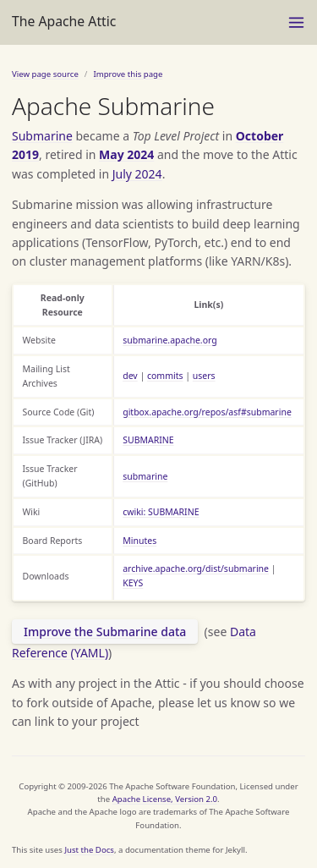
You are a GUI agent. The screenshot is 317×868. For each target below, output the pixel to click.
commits (165, 376)
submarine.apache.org (170, 340)
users (204, 376)
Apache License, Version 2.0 (165, 799)
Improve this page (128, 74)
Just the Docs (89, 850)
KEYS (133, 583)
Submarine (42, 136)
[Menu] (296, 22)
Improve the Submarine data (105, 632)
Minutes (139, 541)
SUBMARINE (148, 440)
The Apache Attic (64, 21)
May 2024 (126, 154)
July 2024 (137, 174)
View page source (45, 74)
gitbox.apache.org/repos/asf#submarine (207, 412)
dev (130, 376)
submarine (145, 476)
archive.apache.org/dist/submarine (196, 569)
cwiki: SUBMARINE (161, 512)
